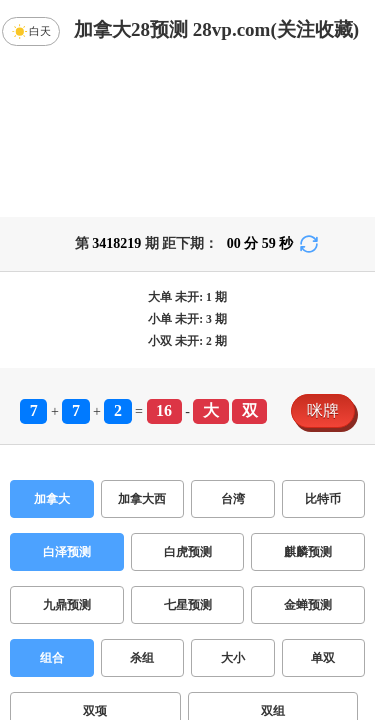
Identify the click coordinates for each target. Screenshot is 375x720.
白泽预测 (67, 552)
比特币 (323, 499)
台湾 (233, 499)
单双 (323, 658)
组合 (52, 658)
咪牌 (323, 410)
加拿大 (52, 499)
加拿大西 (142, 499)
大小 (233, 658)
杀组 (142, 658)
